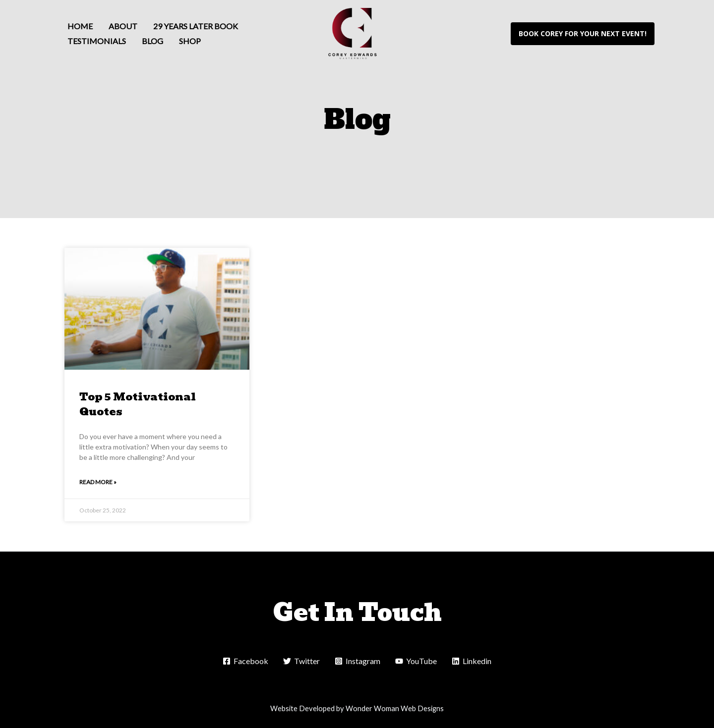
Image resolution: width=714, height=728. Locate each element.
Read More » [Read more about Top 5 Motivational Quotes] (98, 482)
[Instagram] (357, 661)
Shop (190, 41)
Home (80, 26)
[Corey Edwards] (353, 32)
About (123, 26)
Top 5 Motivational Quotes (138, 404)
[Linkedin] (472, 661)
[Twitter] (301, 661)
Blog (152, 41)
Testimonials (97, 41)
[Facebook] (245, 661)
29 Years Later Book (196, 26)
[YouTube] (416, 661)
